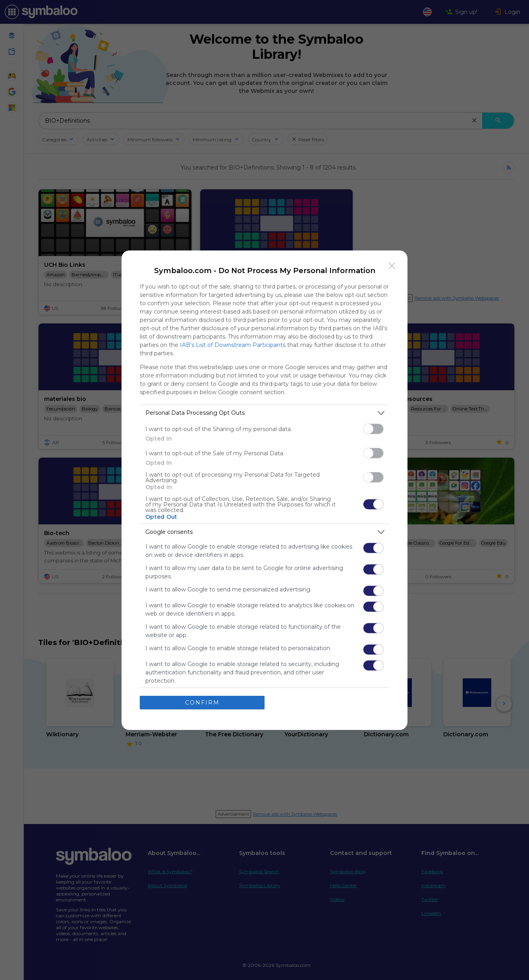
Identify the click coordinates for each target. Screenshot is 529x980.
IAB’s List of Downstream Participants (233, 345)
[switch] (373, 429)
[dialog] (264, 490)
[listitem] (264, 413)
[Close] (392, 266)
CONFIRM (202, 702)
